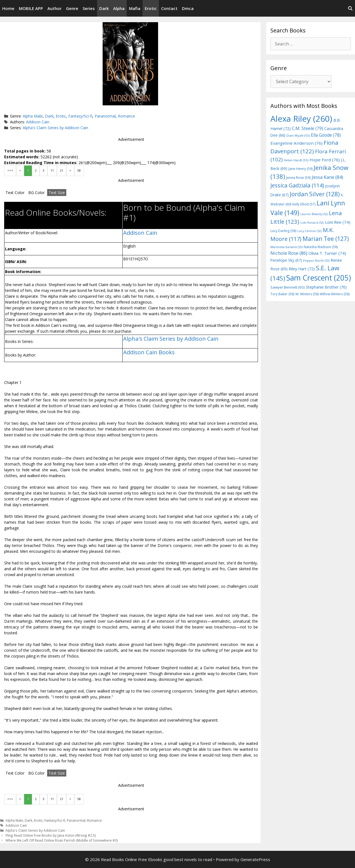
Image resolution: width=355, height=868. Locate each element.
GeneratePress (255, 859)
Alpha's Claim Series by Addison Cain (55, 128)
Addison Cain (38, 122)
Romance (126, 116)
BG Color (36, 193)
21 (62, 170)
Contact (169, 8)
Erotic (151, 8)
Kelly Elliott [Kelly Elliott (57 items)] (304, 204)
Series (89, 8)
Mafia (135, 8)
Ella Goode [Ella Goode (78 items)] (326, 135)
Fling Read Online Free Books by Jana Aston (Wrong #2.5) (51, 835)
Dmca (188, 8)
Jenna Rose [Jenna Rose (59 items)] (298, 178)
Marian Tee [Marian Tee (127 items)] (326, 239)
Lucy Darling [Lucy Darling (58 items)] (283, 231)
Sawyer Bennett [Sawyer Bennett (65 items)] (288, 287)
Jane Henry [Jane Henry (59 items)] (301, 169)
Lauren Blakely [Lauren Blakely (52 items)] (314, 214)
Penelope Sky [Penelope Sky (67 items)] (286, 260)
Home (8, 8)
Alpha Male (33, 116)
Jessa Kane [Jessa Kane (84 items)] (327, 177)
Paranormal (105, 116)
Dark (104, 8)
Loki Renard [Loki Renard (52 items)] (312, 223)
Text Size (57, 193)
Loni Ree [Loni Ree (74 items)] (338, 222)
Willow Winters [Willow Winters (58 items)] (335, 294)
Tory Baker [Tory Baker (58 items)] (282, 294)
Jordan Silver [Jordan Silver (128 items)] (315, 194)
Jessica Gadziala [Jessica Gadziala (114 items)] (297, 185)
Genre (72, 8)
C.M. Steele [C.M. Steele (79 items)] (307, 128)
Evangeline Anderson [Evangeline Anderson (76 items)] (296, 143)
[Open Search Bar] (350, 8)
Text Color (15, 193)
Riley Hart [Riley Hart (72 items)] (302, 269)
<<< (10, 170)
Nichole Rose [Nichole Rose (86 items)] (289, 253)
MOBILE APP (31, 8)
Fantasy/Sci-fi (80, 116)
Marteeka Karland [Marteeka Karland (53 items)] (286, 247)
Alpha (119, 8)
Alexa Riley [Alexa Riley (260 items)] (301, 119)
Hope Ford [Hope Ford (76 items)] (325, 160)
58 (79, 170)
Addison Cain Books (149, 352)
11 (52, 170)
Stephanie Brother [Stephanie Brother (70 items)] (326, 287)
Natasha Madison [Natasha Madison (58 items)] (321, 247)
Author (54, 8)
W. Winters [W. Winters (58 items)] (307, 294)
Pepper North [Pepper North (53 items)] (316, 260)
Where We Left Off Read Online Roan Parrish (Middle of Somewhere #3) (62, 840)
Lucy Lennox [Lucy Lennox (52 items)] (310, 231)
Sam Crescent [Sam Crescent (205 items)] (319, 278)
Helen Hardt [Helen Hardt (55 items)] (296, 160)
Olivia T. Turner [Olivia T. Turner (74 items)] (327, 253)
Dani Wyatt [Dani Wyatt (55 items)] (298, 135)
